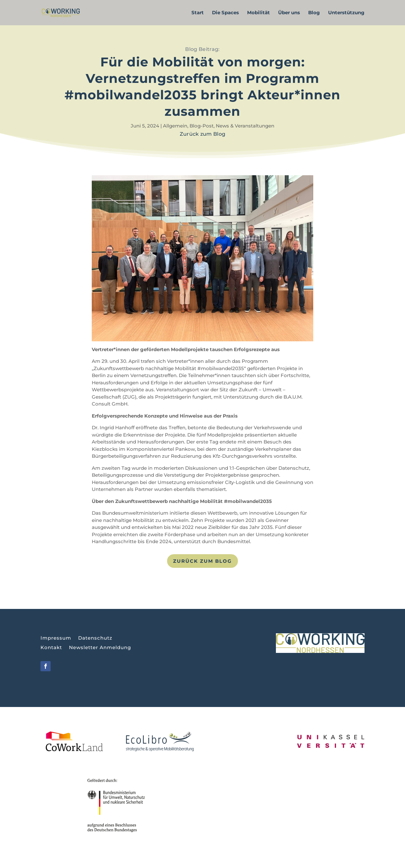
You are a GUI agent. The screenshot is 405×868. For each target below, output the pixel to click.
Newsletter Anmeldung (100, 648)
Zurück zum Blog (202, 561)
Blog (314, 13)
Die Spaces (225, 13)
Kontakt (51, 648)
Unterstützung (346, 13)
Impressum (56, 638)
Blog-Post (202, 126)
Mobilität (259, 13)
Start (198, 13)
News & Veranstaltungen (245, 126)
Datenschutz (95, 638)
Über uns (289, 13)
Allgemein (175, 126)
